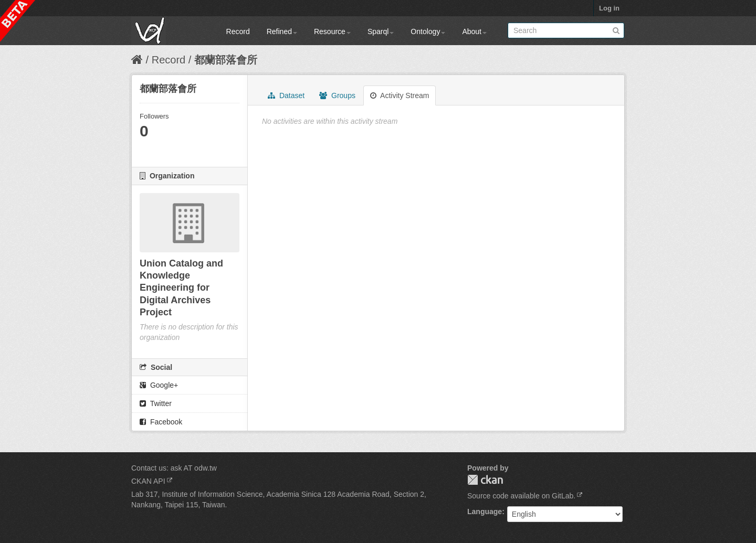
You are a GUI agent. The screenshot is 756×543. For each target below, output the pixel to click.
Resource (332, 31)
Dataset (286, 95)
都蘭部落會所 (226, 60)
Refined (282, 31)
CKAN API (148, 481)
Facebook (161, 422)
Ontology (428, 31)
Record (238, 31)
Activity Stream (400, 95)
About (474, 31)
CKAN (485, 480)
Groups (337, 95)
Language (485, 512)
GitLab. (564, 496)
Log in (609, 8)
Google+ (159, 385)
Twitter (156, 403)
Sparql (381, 31)
